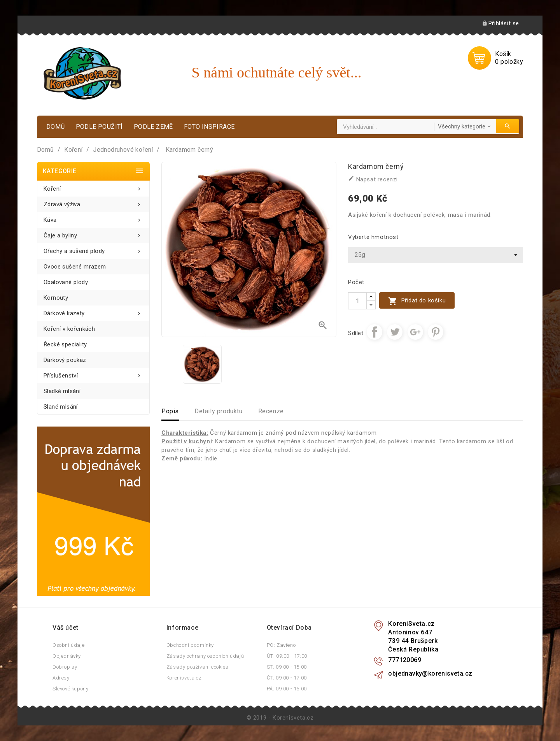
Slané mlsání (61, 407)
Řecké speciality (65, 344)
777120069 (405, 660)
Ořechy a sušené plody (93, 249)
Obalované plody (66, 282)
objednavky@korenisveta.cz (430, 673)
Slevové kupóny (70, 689)
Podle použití (99, 127)
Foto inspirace (209, 127)
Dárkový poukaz (65, 360)
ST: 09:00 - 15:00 (287, 667)
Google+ (415, 332)
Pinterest (436, 332)
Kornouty (56, 298)
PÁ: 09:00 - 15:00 (287, 689)
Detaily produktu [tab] (219, 411)
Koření (93, 187)
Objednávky (67, 656)
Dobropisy (65, 667)
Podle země (153, 127)
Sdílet (374, 332)
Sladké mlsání (62, 391)
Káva (93, 218)
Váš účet (66, 628)
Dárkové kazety (93, 311)
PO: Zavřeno (281, 645)
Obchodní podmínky (190, 645)
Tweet (395, 332)
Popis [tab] (170, 411)
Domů (56, 127)
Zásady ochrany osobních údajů (205, 656)
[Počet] (357, 301)
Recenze (271, 411)
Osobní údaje (68, 645)
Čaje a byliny (93, 233)
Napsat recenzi (373, 179)
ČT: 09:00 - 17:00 (287, 678)
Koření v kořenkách (69, 329)
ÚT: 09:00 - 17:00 (287, 656)
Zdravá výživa (93, 202)
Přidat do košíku (417, 301)
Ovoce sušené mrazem (75, 267)
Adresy (61, 678)
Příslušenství (93, 373)
